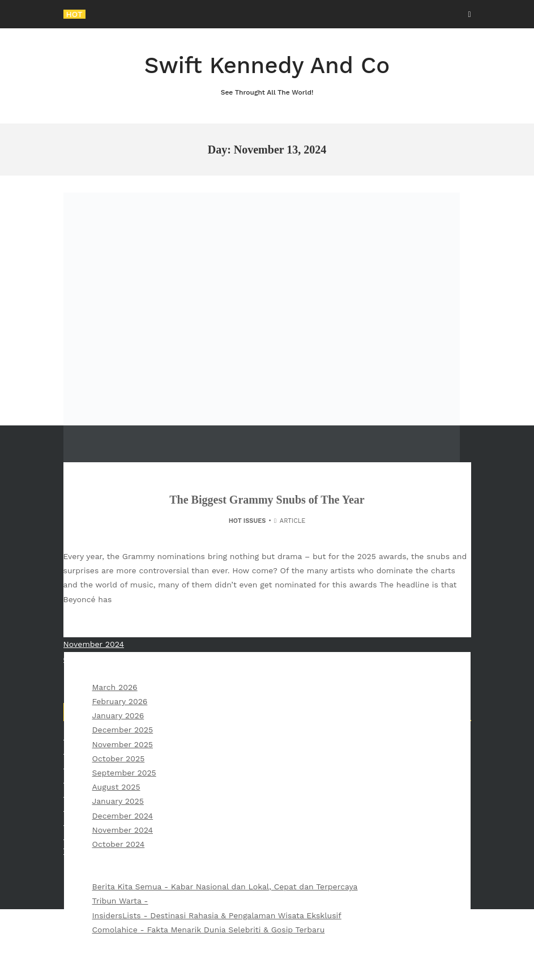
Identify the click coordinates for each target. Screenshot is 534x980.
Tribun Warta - (120, 901)
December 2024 (123, 816)
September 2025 (124, 773)
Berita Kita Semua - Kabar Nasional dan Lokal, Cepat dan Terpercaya (225, 887)
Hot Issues (247, 521)
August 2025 (116, 787)
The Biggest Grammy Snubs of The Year (267, 500)
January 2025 (118, 801)
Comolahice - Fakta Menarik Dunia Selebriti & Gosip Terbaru (209, 930)
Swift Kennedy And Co (267, 75)
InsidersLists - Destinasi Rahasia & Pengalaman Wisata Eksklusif (217, 915)
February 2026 (120, 701)
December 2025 (123, 730)
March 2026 (115, 687)
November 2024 (123, 830)
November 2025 (123, 744)
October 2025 (119, 759)
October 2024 (119, 844)
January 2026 (118, 715)
